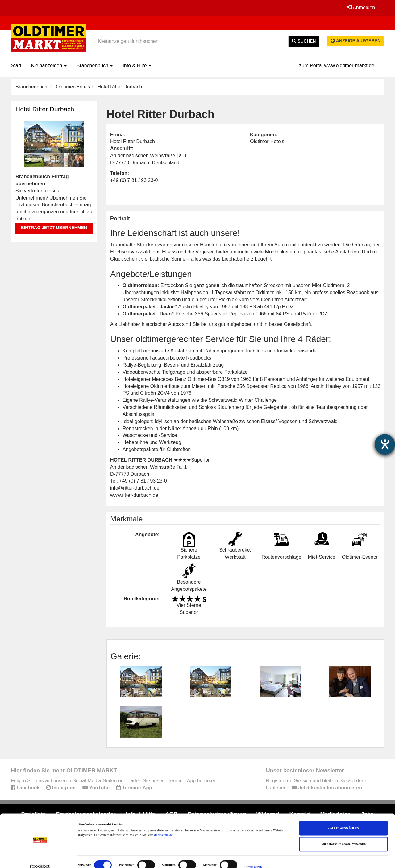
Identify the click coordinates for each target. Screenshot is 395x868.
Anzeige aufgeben (355, 41)
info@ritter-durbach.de (135, 488)
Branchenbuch (95, 66)
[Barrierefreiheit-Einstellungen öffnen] (385, 444)
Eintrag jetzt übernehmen (54, 228)
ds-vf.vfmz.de (163, 825)
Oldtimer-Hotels (73, 87)
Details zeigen (253, 858)
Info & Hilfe (137, 66)
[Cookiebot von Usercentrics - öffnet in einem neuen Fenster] (40, 858)
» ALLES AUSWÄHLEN (343, 819)
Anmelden (361, 7)
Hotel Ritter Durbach (45, 109)
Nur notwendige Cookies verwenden (343, 835)
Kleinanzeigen (49, 66)
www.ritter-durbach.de (134, 495)
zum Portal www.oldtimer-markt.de (337, 66)
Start (16, 66)
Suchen (304, 41)
